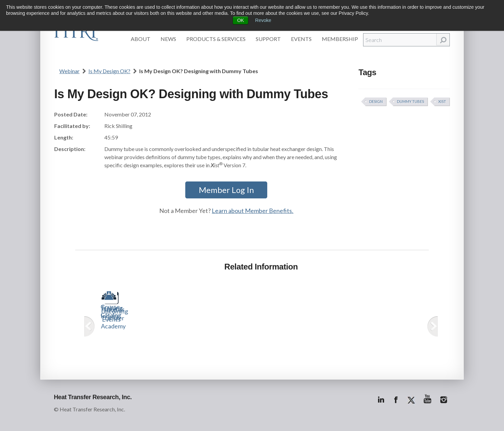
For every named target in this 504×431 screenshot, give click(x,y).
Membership (340, 39)
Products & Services (216, 39)
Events (301, 39)
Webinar (69, 71)
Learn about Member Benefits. (253, 211)
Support (268, 39)
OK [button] (240, 20)
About (141, 39)
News (168, 39)
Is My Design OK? (109, 71)
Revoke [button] (263, 20)
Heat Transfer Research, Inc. (93, 397)
